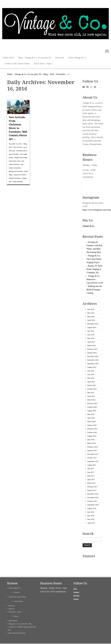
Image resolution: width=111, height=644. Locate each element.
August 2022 (92, 367)
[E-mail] (84, 87)
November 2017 (93, 454)
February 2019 (92, 429)
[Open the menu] (107, 51)
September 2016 (93, 505)
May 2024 (91, 317)
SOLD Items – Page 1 (43, 63)
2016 (52, 74)
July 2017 (91, 469)
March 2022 (91, 385)
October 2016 (92, 501)
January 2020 (92, 425)
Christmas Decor (22, 151)
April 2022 (91, 382)
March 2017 (91, 483)
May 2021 (91, 393)
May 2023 (91, 338)
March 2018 (91, 443)
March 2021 (91, 400)
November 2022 (93, 360)
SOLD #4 (11, 600)
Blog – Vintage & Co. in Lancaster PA (35, 58)
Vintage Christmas (15, 178)
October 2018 (92, 432)
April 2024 (91, 320)
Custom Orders (18, 593)
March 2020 (91, 421)
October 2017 (92, 458)
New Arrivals (18, 147)
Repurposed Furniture (16, 171)
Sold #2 (16, 608)
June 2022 (91, 374)
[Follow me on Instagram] (92, 87)
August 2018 (92, 436)
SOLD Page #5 (13, 612)
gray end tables (14, 154)
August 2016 (92, 508)
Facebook (76, 584)
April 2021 (91, 396)
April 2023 (91, 342)
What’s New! (9, 58)
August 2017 (92, 465)
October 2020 (92, 407)
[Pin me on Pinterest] (96, 87)
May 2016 (91, 519)
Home (10, 74)
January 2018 (92, 450)
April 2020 (91, 418)
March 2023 (91, 345)
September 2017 (93, 461)
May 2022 (91, 378)
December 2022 (93, 356)
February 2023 (92, 349)
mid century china (15, 161)
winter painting (18, 182)
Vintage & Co (88, 226)
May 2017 (91, 476)
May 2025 (91, 313)
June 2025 (91, 309)
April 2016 (91, 523)
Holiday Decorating (21, 158)
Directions (60, 58)
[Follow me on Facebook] (88, 87)
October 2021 (92, 389)
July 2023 (91, 331)
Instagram (76, 587)
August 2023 (92, 327)
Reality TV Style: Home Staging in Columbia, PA (95, 269)
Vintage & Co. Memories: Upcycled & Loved (95, 279)
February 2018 (92, 447)
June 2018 (91, 440)
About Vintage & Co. (77, 58)
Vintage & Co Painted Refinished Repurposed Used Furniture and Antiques (55, 641)
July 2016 (91, 512)
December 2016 (93, 494)
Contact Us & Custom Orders (17, 63)
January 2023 (92, 353)
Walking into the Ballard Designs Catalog (94, 290)
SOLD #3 (17, 584)
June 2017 (91, 472)
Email (75, 580)
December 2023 (93, 324)
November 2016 (93, 498)
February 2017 (92, 487)
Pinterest (76, 591)
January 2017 (92, 490)
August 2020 (92, 411)
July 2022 (91, 371)
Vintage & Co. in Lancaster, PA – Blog (31, 74)
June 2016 (91, 516)
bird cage (12, 151)
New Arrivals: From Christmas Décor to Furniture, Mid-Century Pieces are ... (18, 128)
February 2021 (92, 403)
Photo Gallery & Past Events (17, 625)
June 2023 (91, 335)
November (61, 74)
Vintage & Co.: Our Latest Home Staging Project (94, 259)
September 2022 (93, 364)
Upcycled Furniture (20, 175)
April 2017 (91, 479)
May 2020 (91, 414)
